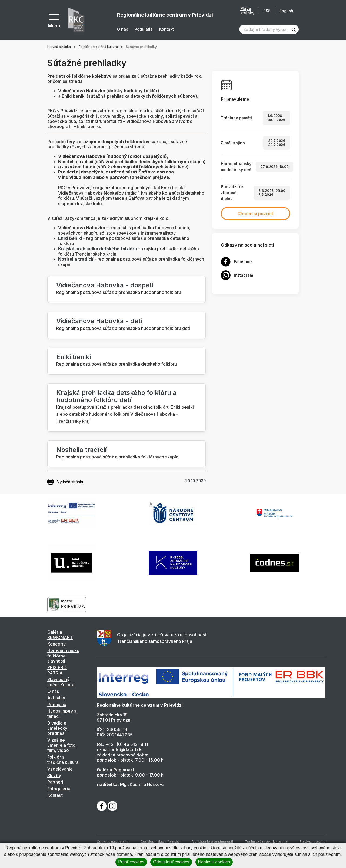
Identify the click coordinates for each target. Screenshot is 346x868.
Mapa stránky (247, 11)
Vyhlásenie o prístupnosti (213, 842)
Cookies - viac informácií (161, 842)
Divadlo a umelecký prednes (57, 728)
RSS (267, 11)
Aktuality (56, 698)
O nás (123, 29)
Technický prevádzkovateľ (266, 842)
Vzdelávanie (60, 769)
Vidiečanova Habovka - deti (99, 321)
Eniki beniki (74, 357)
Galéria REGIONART (60, 635)
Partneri (55, 782)
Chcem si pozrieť (255, 214)
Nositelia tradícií (81, 450)
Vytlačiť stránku (66, 482)
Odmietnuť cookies (171, 862)
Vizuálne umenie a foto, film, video (62, 745)
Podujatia (144, 29)
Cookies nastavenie (113, 842)
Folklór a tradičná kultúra (98, 47)
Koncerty (56, 644)
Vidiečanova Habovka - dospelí (105, 285)
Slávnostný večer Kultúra (61, 682)
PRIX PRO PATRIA (57, 670)
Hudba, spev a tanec (62, 714)
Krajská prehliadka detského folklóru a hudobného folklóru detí (116, 396)
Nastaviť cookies (214, 862)
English (286, 11)
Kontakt (167, 29)
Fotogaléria (59, 789)
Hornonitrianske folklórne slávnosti (63, 656)
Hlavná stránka (59, 47)
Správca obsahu (312, 842)
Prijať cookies (131, 862)
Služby (54, 775)
